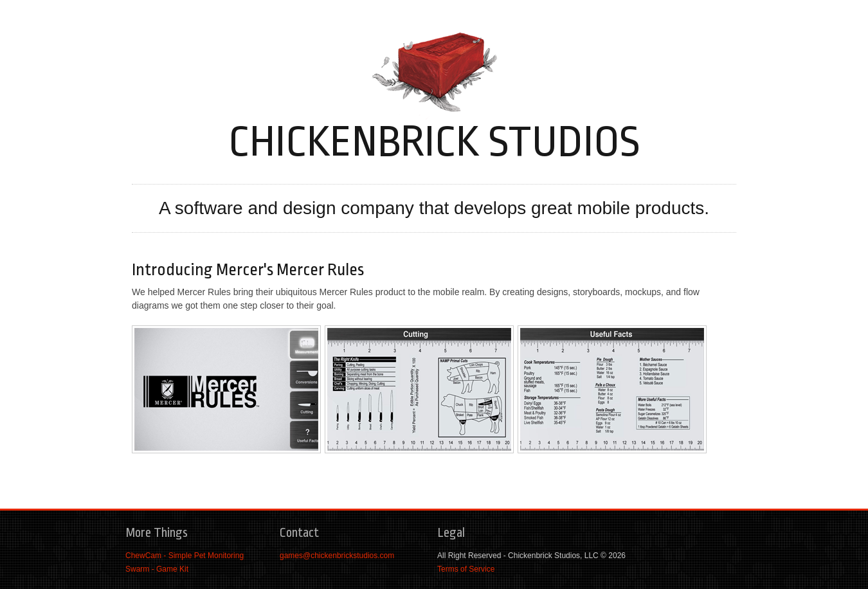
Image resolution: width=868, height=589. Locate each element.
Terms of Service (466, 569)
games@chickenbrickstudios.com (337, 556)
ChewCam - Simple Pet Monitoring (185, 556)
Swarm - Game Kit (157, 569)
